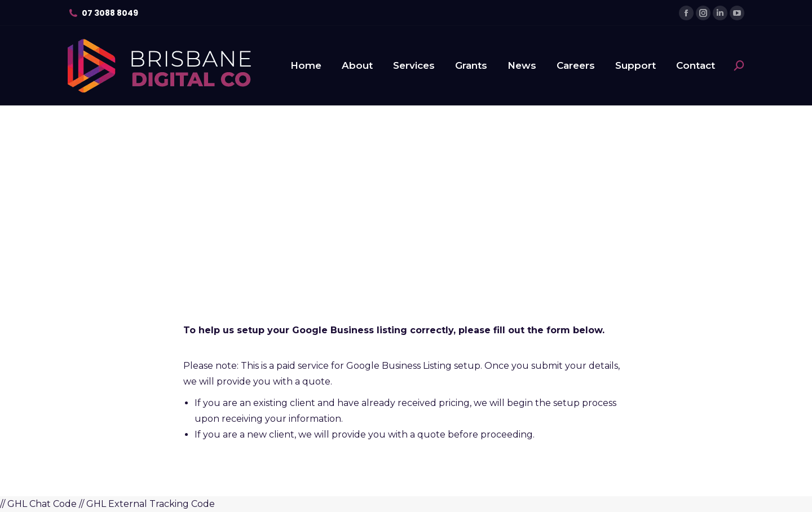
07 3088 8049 (110, 13)
